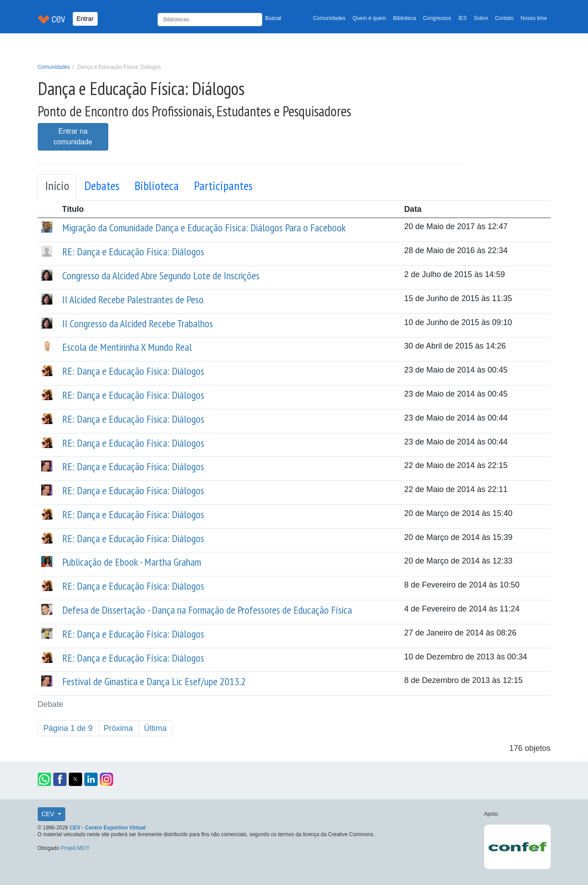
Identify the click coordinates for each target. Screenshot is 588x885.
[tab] (57, 187)
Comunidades (329, 18)
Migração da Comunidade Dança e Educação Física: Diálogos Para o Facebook (204, 228)
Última (156, 728)
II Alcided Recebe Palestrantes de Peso (133, 300)
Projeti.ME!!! (75, 848)
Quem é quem (369, 18)
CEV (49, 814)
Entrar (85, 19)
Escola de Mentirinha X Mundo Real (127, 347)
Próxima (118, 728)
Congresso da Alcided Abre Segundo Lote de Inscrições (161, 276)
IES (463, 18)
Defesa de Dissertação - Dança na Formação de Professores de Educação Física (207, 610)
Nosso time (534, 18)
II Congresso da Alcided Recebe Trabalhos (138, 323)
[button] (44, 779)
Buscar (273, 18)
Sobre (481, 18)
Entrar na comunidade (73, 137)
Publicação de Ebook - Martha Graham (132, 562)
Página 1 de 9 (68, 728)
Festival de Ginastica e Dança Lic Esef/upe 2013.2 (154, 681)
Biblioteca (405, 18)
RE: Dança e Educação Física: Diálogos (133, 252)
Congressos (437, 18)
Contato (505, 18)
